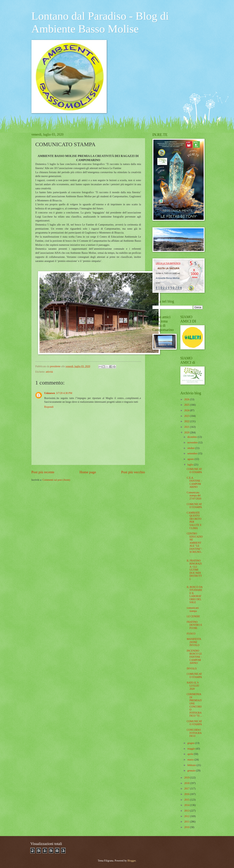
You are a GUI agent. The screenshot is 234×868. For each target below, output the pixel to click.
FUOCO (191, 634)
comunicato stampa (193, 609)
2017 (187, 789)
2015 (187, 800)
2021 (187, 427)
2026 (187, 399)
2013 (187, 811)
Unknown (50, 393)
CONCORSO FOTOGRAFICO (194, 733)
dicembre (192, 437)
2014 (187, 805)
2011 (187, 822)
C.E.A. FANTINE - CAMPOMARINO (194, 482)
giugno (191, 743)
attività (49, 372)
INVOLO (192, 669)
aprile (191, 754)
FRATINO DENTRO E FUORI (194, 625)
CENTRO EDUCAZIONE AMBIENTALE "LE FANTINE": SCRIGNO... (195, 544)
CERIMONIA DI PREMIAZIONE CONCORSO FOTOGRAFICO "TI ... (194, 705)
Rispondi (49, 407)
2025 (187, 405)
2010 (187, 827)
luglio (191, 465)
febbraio (192, 765)
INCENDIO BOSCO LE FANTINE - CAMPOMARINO (194, 657)
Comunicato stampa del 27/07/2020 (194, 496)
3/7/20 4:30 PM (64, 393)
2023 (187, 416)
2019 (187, 778)
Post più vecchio (133, 472)
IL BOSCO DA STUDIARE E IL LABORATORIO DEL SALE (195, 595)
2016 (187, 794)
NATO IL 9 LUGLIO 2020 (193, 686)
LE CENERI (193, 616)
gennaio (192, 771)
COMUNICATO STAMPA (194, 471)
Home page (88, 472)
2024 (187, 410)
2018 (187, 783)
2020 (187, 433)
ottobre (191, 448)
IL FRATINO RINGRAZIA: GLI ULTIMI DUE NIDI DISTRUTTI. (194, 570)
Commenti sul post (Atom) (56, 480)
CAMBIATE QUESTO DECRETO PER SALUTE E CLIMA (194, 520)
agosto (191, 459)
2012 (187, 816)
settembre (193, 454)
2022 (187, 421)
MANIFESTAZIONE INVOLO (194, 642)
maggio (191, 749)
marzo (191, 760)
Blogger (132, 861)
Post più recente (43, 472)
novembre (193, 443)
